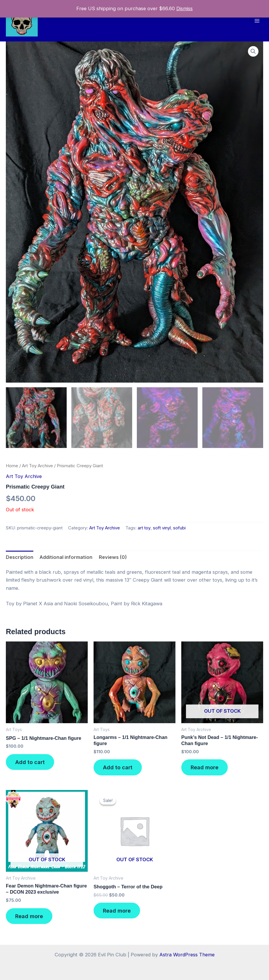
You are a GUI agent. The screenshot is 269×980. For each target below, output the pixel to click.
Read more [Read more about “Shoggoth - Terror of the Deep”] (117, 912)
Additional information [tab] (66, 558)
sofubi (179, 529)
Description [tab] (20, 558)
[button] (253, 51)
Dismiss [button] (184, 8)
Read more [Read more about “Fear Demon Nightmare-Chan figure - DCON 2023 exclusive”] (29, 917)
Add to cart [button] (30, 763)
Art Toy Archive (37, 467)
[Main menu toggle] (257, 21)
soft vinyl (162, 529)
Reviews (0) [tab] (113, 558)
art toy (144, 529)
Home (12, 467)
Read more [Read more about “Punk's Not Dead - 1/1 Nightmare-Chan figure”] (205, 769)
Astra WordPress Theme (187, 955)
